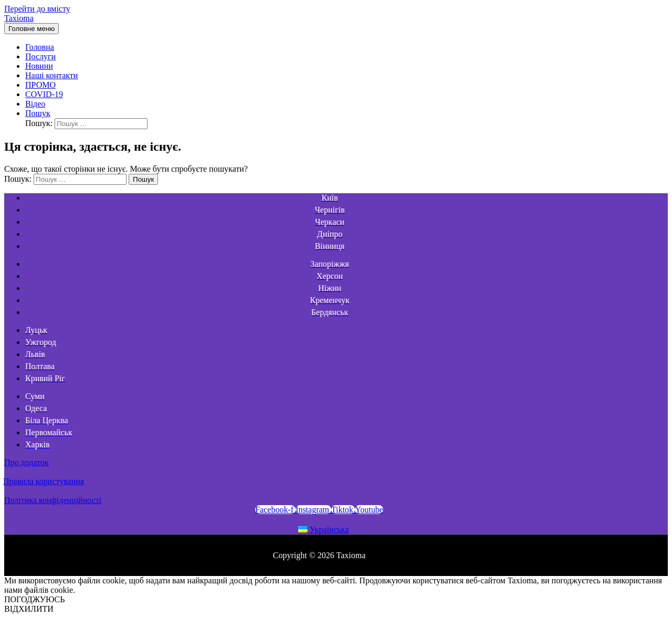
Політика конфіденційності (53, 500)
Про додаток (27, 462)
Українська (324, 530)
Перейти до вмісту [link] (37, 9)
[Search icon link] (38, 113)
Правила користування (44, 481)
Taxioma (19, 18)
